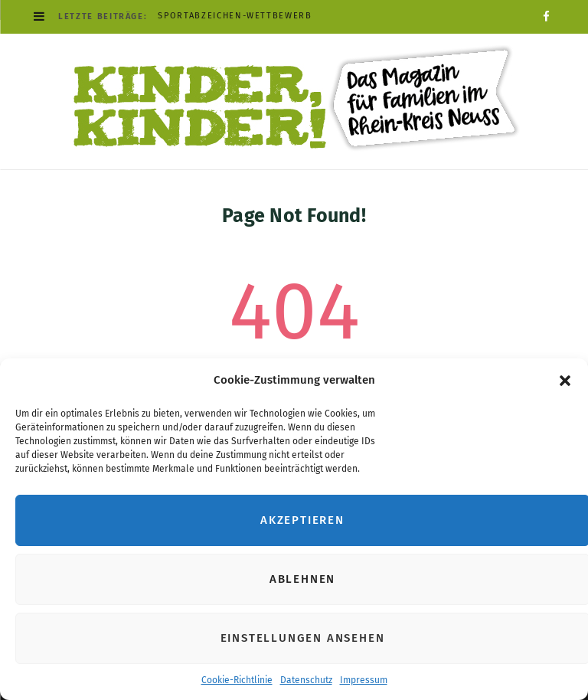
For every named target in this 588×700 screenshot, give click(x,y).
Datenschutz (306, 680)
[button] (565, 381)
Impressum (364, 680)
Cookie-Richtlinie (237, 680)
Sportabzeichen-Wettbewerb (235, 16)
